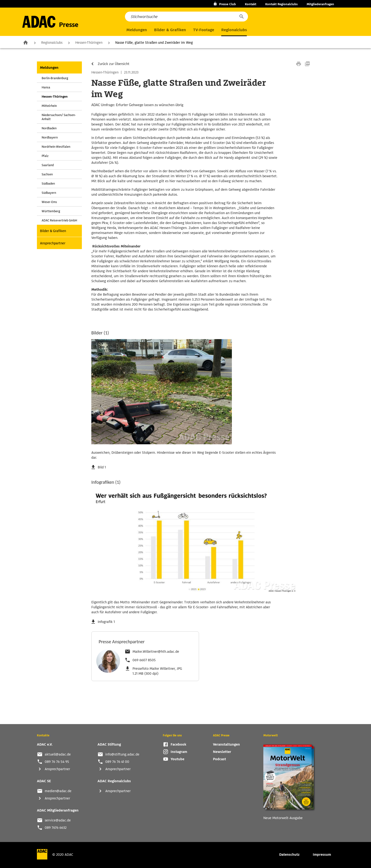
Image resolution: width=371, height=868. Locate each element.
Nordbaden (49, 128)
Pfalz (45, 156)
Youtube (177, 759)
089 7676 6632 (56, 828)
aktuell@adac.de (58, 754)
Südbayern (49, 193)
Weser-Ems (49, 202)
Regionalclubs (52, 43)
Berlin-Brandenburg (55, 78)
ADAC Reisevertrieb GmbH (59, 220)
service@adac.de (58, 820)
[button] (241, 17)
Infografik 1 (106, 622)
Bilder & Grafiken (170, 30)
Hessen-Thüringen (89, 43)
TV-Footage (204, 30)
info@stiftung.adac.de (122, 754)
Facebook (178, 744)
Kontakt (251, 4)
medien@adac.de (58, 791)
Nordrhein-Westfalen (56, 147)
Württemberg (51, 211)
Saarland (48, 165)
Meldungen (49, 68)
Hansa (46, 87)
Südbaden (48, 184)
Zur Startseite (26, 42)
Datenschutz (289, 855)
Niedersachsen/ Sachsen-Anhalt (59, 117)
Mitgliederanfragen (320, 4)
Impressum (322, 855)
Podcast (219, 759)
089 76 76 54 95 (57, 762)
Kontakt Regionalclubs (281, 4)
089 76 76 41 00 (117, 762)
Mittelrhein (49, 106)
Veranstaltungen (226, 744)
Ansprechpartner (53, 243)
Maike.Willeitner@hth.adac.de (156, 652)
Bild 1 (102, 467)
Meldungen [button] (137, 30)
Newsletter (222, 752)
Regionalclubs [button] (234, 30)
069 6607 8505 (144, 660)
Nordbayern (50, 137)
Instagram (179, 752)
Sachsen (47, 174)
